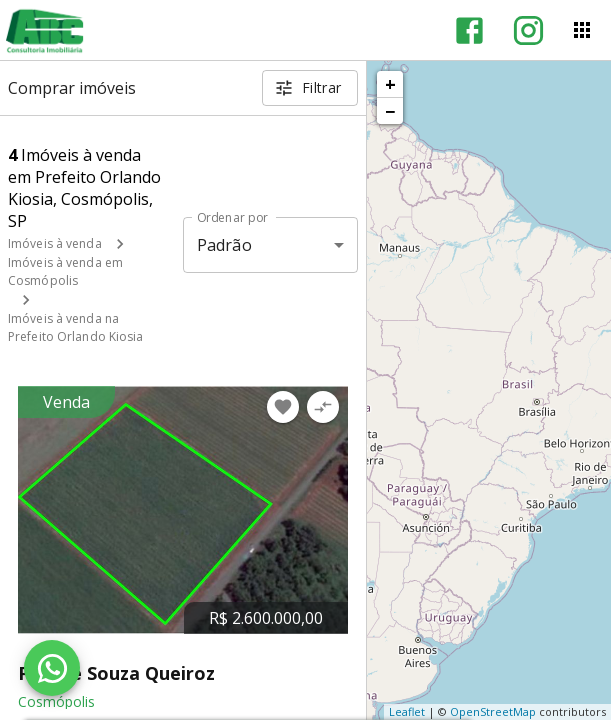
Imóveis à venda (55, 243)
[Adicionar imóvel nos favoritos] (283, 407)
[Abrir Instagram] (528, 30)
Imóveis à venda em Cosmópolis (65, 271)
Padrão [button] (224, 245)
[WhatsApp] (52, 668)
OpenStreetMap (493, 711)
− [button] (390, 111)
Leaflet (407, 711)
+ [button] (390, 84)
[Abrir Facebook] (469, 30)
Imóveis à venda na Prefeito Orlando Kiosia (76, 327)
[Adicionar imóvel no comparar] (323, 407)
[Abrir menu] (582, 30)
